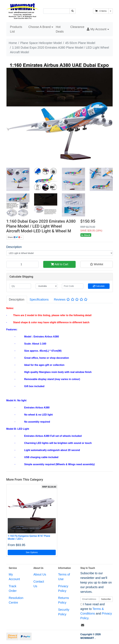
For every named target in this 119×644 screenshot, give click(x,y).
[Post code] (73, 286)
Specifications (39, 299)
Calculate (99, 286)
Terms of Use (64, 577)
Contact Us (39, 584)
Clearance (77, 27)
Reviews (71, 299)
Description (14, 247)
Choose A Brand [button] (40, 27)
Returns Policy (63, 600)
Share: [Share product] (14, 237)
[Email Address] (90, 599)
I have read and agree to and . (96, 611)
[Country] (46, 286)
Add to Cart (59, 264)
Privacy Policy (63, 588)
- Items (101, 11)
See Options (32, 552)
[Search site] (73, 11)
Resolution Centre (16, 600)
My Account (14, 577)
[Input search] (56, 11)
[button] (98, 29)
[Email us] (83, 625)
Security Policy (64, 612)
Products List (16, 29)
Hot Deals (60, 29)
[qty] (20, 286)
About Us (40, 574)
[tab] (17, 299)
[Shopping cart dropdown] (111, 11)
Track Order (13, 588)
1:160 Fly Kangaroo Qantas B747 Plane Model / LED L (29, 537)
